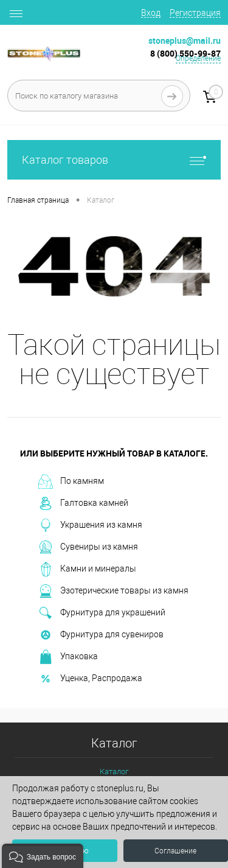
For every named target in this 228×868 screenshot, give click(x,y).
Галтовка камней (83, 503)
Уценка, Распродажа (90, 679)
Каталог (114, 772)
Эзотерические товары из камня (113, 591)
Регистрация (195, 13)
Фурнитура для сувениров (101, 635)
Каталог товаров (114, 160)
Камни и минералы (87, 569)
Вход (151, 13)
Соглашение (175, 851)
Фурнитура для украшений (102, 613)
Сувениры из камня (88, 547)
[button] (43, 856)
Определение (198, 58)
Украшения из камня (90, 525)
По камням (71, 481)
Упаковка (68, 657)
